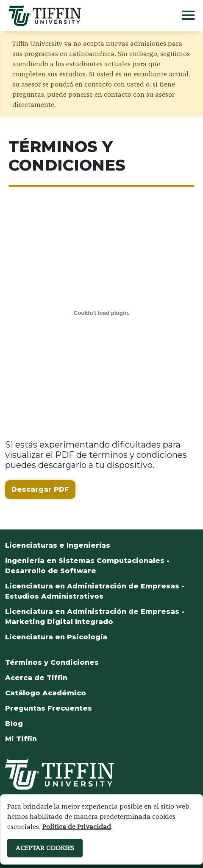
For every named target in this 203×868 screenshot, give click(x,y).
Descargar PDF (40, 489)
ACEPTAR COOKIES (45, 848)
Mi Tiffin (21, 739)
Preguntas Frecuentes (49, 708)
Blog (14, 724)
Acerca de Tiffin (36, 678)
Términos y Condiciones (52, 662)
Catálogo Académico (46, 693)
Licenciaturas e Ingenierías (58, 545)
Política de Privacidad (77, 827)
